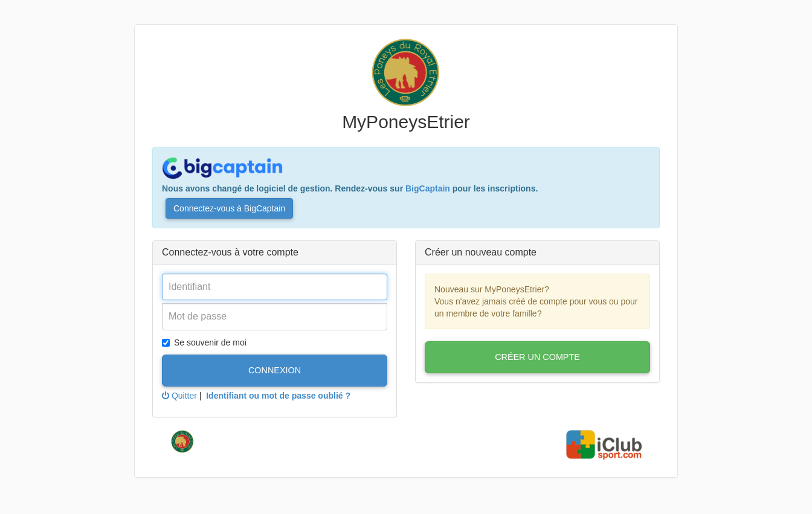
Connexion (275, 370)
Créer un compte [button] (537, 357)
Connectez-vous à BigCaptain (229, 208)
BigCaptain (428, 188)
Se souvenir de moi (204, 342)
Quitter (179, 396)
